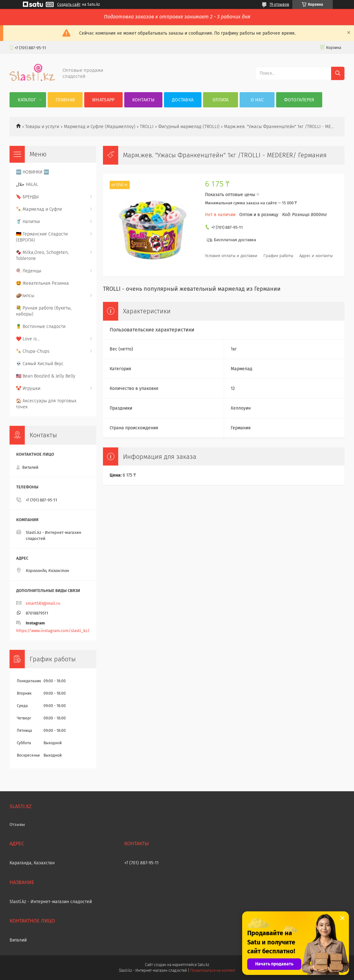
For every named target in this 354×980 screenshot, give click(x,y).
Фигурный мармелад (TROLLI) (189, 127)
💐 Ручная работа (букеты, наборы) (44, 311)
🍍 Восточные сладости (41, 327)
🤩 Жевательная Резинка (42, 283)
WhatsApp (103, 100)
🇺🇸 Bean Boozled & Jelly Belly (46, 376)
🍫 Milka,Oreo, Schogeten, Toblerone (42, 255)
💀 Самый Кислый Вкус (40, 364)
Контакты (143, 100)
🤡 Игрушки (28, 388)
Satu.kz (203, 965)
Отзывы (17, 824)
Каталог (27, 100)
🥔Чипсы (25, 296)
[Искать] (338, 73)
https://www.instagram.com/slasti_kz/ (53, 631)
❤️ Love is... (28, 339)
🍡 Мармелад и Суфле (39, 209)
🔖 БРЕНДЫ (27, 197)
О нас (257, 100)
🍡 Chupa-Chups (33, 351)
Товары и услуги (42, 127)
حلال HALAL (27, 184)
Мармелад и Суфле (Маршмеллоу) (100, 127)
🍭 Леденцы (29, 271)
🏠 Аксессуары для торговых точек (46, 404)
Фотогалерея (299, 100)
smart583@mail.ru (43, 603)
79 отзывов (279, 4)
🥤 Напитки (28, 222)
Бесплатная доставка (235, 240)
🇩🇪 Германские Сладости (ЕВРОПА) (42, 237)
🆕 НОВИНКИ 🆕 (32, 172)
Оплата (221, 100)
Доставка (183, 100)
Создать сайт (69, 4)
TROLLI (147, 127)
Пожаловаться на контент (213, 970)
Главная (65, 100)
